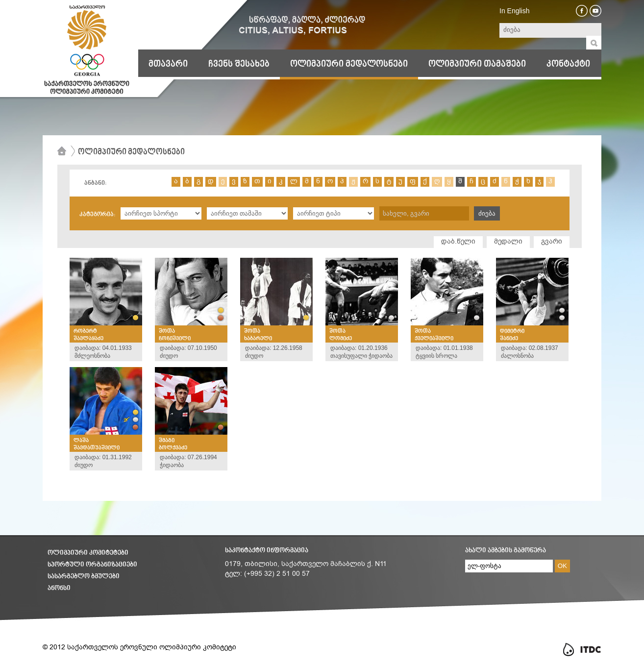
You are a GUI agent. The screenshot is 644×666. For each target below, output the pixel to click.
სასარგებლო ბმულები (84, 577)
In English (514, 11)
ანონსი (59, 588)
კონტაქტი (568, 64)
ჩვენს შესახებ (239, 64)
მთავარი (168, 64)
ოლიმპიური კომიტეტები (88, 553)
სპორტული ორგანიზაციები (92, 565)
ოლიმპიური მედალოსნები (349, 64)
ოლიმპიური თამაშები (477, 64)
